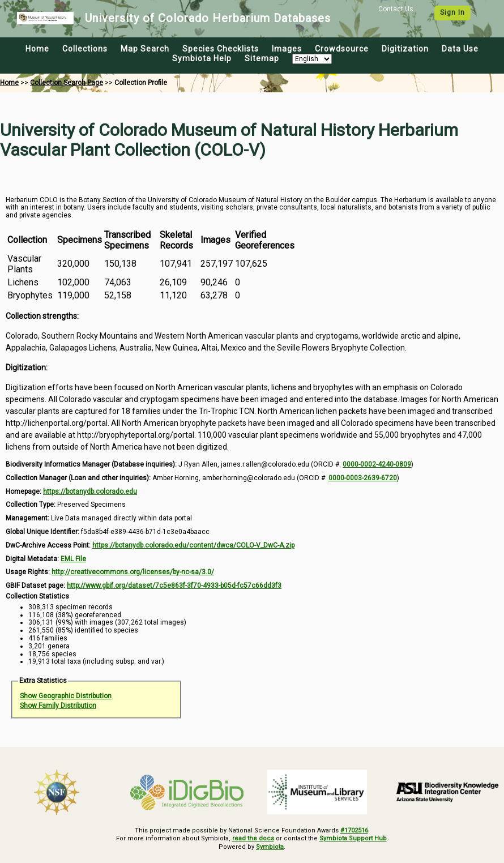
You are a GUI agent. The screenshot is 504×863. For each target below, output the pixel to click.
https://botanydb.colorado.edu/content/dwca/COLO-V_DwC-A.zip (193, 545)
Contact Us (396, 9)
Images (287, 49)
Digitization (405, 49)
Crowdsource (342, 49)
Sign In (452, 12)
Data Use (460, 49)
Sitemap (262, 58)
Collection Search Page (67, 83)
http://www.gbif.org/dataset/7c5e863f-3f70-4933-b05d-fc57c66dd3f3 (174, 586)
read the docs (253, 838)
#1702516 (354, 830)
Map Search (145, 49)
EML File (73, 559)
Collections (85, 49)
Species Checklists (221, 49)
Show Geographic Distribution (66, 696)
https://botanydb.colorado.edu (90, 492)
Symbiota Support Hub (353, 838)
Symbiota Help (202, 58)
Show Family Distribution (58, 706)
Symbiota (270, 847)
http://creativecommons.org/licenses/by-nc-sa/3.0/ (133, 572)
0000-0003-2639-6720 (363, 478)
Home (37, 49)
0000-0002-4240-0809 (377, 464)
